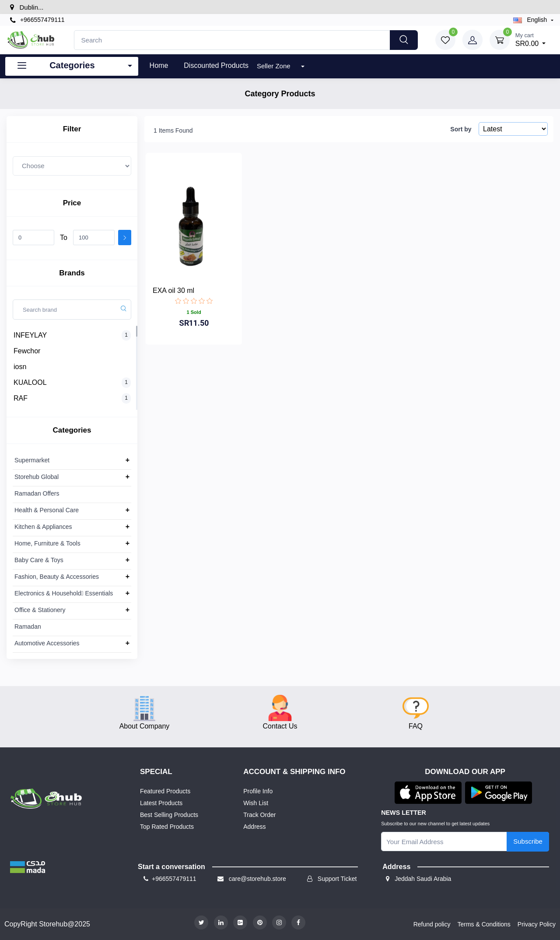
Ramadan (28, 627)
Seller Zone (275, 66)
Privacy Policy (537, 924)
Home (159, 65)
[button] (28, 867)
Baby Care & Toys (39, 560)
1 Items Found (173, 130)
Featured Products (165, 791)
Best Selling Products (169, 815)
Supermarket (32, 460)
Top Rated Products (167, 827)
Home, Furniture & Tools (47, 543)
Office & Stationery (40, 610)
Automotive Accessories (47, 643)
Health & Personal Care (47, 510)
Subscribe (528, 841)
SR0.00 (531, 39)
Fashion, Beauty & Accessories (57, 577)
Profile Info (258, 791)
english (531, 20)
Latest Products (161, 803)
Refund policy (432, 924)
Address (254, 827)
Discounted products (216, 65)
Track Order (259, 815)
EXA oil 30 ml (173, 290)
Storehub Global (37, 477)
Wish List (256, 803)
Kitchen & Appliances (43, 527)
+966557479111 (37, 20)
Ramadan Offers (37, 493)
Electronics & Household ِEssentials (64, 593)
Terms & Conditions (484, 924)
